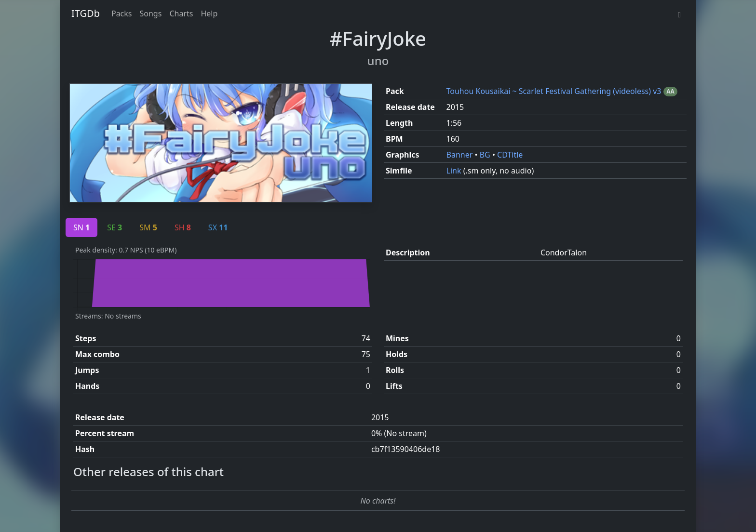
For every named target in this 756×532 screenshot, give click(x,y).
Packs (122, 13)
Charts (181, 13)
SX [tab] (218, 227)
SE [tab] (115, 227)
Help (209, 13)
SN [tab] (81, 227)
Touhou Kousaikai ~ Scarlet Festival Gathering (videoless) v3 (555, 91)
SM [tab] (148, 227)
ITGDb (86, 13)
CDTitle (510, 155)
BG (486, 155)
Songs (151, 13)
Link (455, 171)
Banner (461, 155)
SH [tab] (183, 227)
